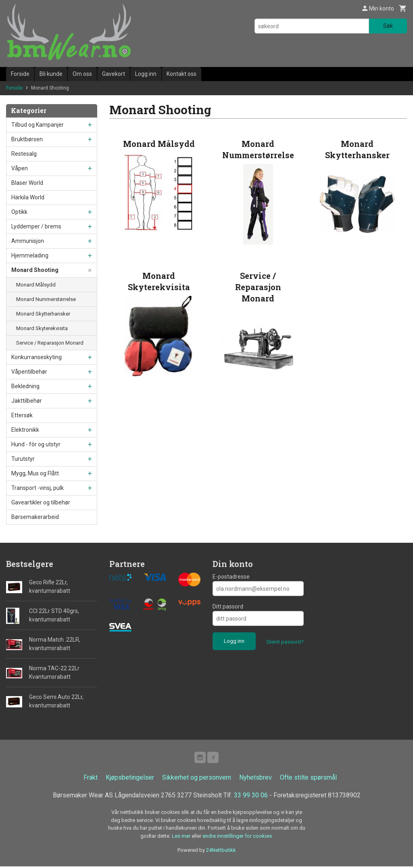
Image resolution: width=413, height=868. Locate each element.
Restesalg (24, 154)
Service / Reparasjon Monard (50, 343)
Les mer (182, 838)
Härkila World (28, 197)
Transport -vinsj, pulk (38, 488)
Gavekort (114, 74)
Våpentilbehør (29, 372)
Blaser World (27, 183)
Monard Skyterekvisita (42, 328)
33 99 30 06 (251, 797)
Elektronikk (25, 430)
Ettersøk (22, 415)
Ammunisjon (28, 241)
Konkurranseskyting (37, 357)
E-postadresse (231, 577)
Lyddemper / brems (36, 226)
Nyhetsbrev (256, 779)
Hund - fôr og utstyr (36, 444)
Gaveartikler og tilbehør (41, 502)
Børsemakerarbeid (35, 517)
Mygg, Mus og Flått (35, 473)
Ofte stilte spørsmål (308, 779)
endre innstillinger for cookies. (238, 838)
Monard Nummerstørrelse (46, 299)
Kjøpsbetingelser (130, 779)
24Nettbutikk (221, 852)
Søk (388, 26)
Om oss (82, 74)
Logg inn (146, 74)
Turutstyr (23, 459)
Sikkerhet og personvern (197, 779)
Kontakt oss (181, 74)
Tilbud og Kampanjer (38, 125)
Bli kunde (51, 74)
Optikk (19, 212)
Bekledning (25, 386)
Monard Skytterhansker (43, 314)
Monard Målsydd (36, 285)
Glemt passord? (285, 642)
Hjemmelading (30, 255)
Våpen (20, 168)
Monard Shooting (35, 270)
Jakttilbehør (27, 401)
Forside (20, 74)
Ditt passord (228, 607)
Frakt (91, 779)
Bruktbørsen (27, 139)
